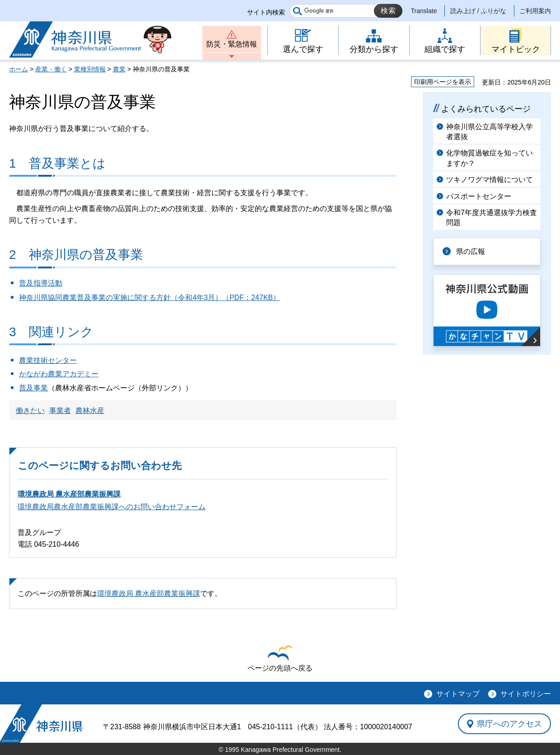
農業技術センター (48, 360)
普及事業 (33, 388)
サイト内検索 (266, 12)
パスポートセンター (479, 196)
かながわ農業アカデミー (59, 374)
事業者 (60, 410)
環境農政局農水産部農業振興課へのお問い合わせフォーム (112, 507)
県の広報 (471, 251)
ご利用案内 (535, 11)
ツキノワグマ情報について (490, 180)
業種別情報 (90, 69)
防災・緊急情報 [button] (232, 44)
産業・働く (51, 69)
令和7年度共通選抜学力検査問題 (492, 218)
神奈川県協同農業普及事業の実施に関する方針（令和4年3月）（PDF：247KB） (149, 298)
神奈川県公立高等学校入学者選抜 (490, 132)
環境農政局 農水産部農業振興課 (69, 494)
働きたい (30, 410)
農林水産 (90, 410)
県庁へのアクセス (509, 724)
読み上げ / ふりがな (478, 11)
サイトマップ (458, 694)
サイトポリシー (526, 694)
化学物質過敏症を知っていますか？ (490, 158)
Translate (424, 11)
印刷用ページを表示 (443, 82)
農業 (119, 69)
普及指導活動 (41, 283)
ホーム (19, 69)
